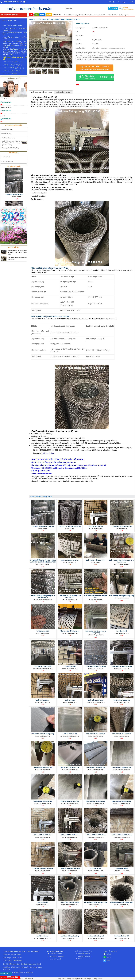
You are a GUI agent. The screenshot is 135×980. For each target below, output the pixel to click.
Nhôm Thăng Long (7, 129)
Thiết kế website (29, 979)
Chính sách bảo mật (56, 959)
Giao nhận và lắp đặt (84, 953)
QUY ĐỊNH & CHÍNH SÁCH (55, 951)
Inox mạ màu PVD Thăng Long (11, 148)
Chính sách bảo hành (56, 954)
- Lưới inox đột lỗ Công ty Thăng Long (13, 68)
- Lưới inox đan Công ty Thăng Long (13, 62)
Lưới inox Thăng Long (8, 138)
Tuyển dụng (122, 2)
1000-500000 (6, 157)
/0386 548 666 (18, 2)
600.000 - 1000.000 (8, 161)
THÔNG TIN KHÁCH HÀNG (83, 951)
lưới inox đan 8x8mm (115, 15)
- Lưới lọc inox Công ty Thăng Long (12, 65)
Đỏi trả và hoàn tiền (84, 959)
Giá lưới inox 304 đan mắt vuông (72, 15)
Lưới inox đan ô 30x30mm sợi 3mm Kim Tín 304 (95, 15)
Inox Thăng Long (7, 134)
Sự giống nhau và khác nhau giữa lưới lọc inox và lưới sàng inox (17, 252)
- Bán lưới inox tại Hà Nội (10, 74)
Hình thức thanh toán (84, 956)
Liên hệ (131, 2)
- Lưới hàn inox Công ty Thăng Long (13, 71)
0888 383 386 (8, 2)
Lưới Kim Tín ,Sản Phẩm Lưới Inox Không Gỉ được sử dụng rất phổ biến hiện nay (12, 143)
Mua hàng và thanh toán (57, 956)
